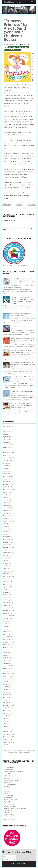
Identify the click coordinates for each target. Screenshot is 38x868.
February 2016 (7, 571)
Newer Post (7, 204)
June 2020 (6, 434)
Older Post (32, 204)
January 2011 (6, 732)
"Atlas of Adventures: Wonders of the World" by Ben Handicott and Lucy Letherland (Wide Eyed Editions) (22, 340)
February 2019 (7, 476)
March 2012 (6, 695)
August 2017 (6, 524)
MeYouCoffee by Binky (10, 817)
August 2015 (6, 587)
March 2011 (6, 726)
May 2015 (5, 595)
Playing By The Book (9, 802)
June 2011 (6, 718)
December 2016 (7, 545)
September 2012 (7, 679)
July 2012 (5, 684)
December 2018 (7, 482)
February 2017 (7, 539)
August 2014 (6, 618)
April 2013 (6, 661)
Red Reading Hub (8, 782)
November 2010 (7, 737)
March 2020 (6, 442)
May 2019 (5, 468)
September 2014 (7, 616)
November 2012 (7, 674)
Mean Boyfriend (8, 798)
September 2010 (7, 742)
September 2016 (7, 553)
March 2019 (6, 474)
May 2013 (5, 658)
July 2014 (5, 621)
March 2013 (6, 663)
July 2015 (5, 589)
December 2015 (7, 576)
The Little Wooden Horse (10, 800)
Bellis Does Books (8, 769)
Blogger (27, 753)
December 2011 (7, 703)
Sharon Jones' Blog (9, 804)
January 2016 (6, 574)
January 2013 (6, 668)
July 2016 (5, 558)
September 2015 (7, 584)
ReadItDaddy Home (13, 2)
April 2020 (6, 439)
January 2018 (6, 511)
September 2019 (7, 458)
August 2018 (6, 492)
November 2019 (7, 453)
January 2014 (6, 637)
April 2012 (6, 692)
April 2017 (6, 534)
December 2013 (7, 639)
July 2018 (5, 495)
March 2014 (6, 632)
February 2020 (7, 445)
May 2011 (5, 721)
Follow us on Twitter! (9, 220)
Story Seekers (7, 793)
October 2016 (7, 550)
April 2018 (6, 503)
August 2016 (6, 555)
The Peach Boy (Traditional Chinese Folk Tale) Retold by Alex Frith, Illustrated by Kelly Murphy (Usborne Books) (23, 379)
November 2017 (7, 516)
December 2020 (7, 426)
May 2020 (5, 437)
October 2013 (7, 645)
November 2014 (7, 611)
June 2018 (6, 497)
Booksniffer (7, 789)
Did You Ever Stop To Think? (11, 780)
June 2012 (6, 687)
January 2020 (6, 447)
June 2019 (6, 466)
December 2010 (7, 734)
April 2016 (6, 566)
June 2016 (6, 561)
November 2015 (7, 579)
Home (19, 204)
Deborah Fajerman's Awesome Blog (13, 772)
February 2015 (7, 603)
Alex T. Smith (13, 47)
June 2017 (6, 529)
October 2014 (7, 613)
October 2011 (7, 708)
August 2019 (6, 461)
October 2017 (7, 518)
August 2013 (6, 650)
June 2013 (6, 655)
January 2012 (6, 700)
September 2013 (7, 647)
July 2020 (5, 432)
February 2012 (7, 697)
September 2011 (7, 711)
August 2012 (6, 682)
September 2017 (7, 521)
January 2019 (6, 479)
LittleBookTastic (8, 776)
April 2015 (6, 597)
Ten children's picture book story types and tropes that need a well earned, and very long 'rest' (22, 365)
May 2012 (5, 689)
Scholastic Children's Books (12, 50)
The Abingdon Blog (9, 819)
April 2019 (6, 471)
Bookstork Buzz (8, 813)
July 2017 (5, 526)
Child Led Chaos (8, 811)
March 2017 (6, 537)
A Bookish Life (7, 774)
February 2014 (7, 634)
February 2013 (7, 666)
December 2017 (7, 513)
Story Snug (6, 778)
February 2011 (7, 729)
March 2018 (6, 505)
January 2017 (6, 542)
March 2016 (6, 568)
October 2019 (7, 455)
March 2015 (6, 600)
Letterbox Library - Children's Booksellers (15, 808)
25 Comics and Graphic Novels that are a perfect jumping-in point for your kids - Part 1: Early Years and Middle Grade (23, 406)
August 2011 (6, 713)
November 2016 (7, 547)
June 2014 (6, 624)
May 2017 (5, 532)
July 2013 (5, 653)
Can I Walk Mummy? (9, 767)
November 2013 (7, 642)
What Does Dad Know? (10, 785)
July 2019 (5, 463)
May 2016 (5, 563)
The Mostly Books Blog (10, 806)
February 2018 (7, 508)
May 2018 (5, 500)
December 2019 (7, 450)
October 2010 (7, 739)
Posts (5, 856)
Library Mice (7, 791)
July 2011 (5, 716)
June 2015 (6, 592)
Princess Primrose (23, 47)
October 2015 (7, 582)
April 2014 (6, 629)
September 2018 (7, 489)
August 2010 (6, 745)
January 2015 (6, 605)
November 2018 (7, 484)
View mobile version (19, 208)
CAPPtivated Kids (8, 795)
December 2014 (7, 608)
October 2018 (7, 487)
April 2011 (6, 724)
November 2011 (7, 705)
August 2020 (6, 429)
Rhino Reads (7, 787)
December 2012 (7, 671)
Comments (6, 860)
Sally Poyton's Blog (9, 815)
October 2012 (7, 676)
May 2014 (5, 626)
